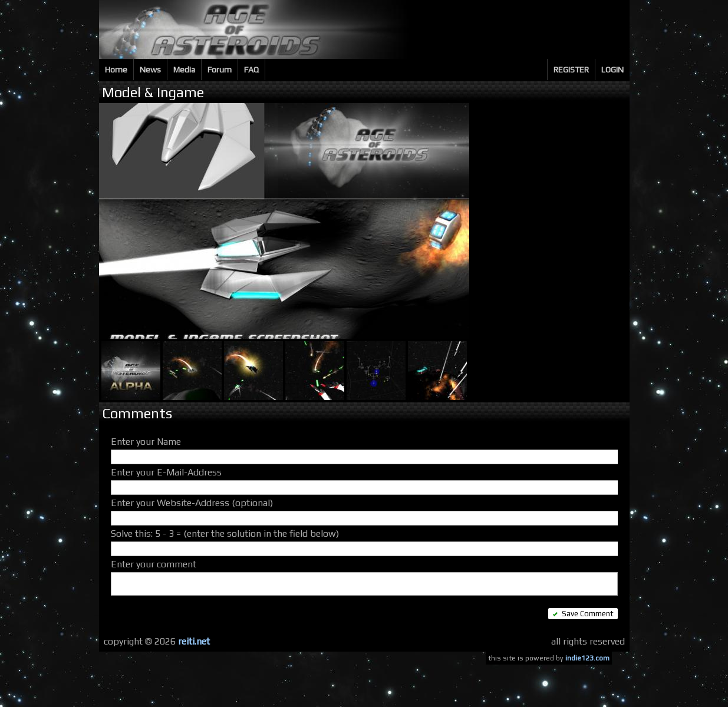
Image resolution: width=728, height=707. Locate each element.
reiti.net (194, 641)
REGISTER (571, 70)
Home (116, 70)
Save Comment (583, 614)
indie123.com (587, 658)
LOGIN (612, 70)
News (150, 70)
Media (184, 70)
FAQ (251, 70)
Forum (220, 70)
